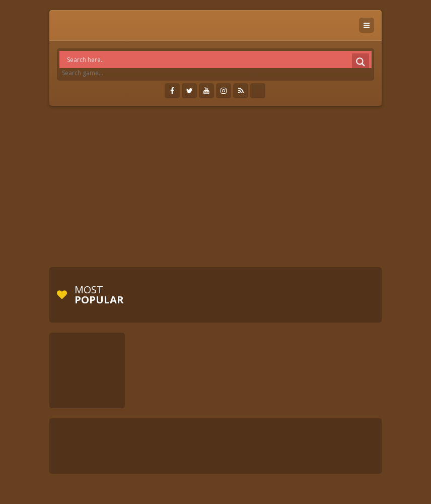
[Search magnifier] (361, 62)
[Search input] (218, 59)
